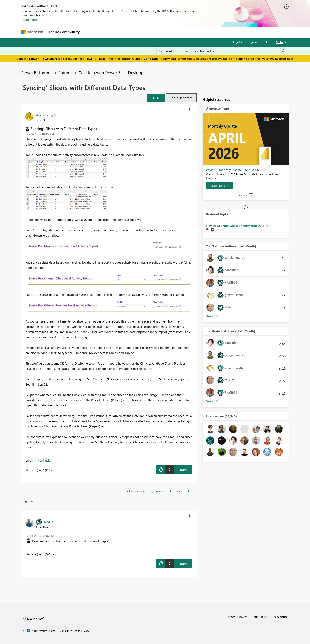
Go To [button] (279, 42)
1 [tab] (239, 195)
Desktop (136, 72)
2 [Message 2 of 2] (38, 554)
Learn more (29, 20)
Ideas (124, 32)
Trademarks (280, 617)
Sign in (253, 42)
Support (193, 32)
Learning (176, 32)
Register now (284, 59)
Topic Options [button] (180, 98)
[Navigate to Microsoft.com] (32, 32)
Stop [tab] (251, 195)
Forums (89, 32)
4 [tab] (247, 195)
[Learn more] (219, 186)
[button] (156, 98)
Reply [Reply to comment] (184, 563)
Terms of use (260, 617)
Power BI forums (37, 72)
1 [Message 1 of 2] (38, 470)
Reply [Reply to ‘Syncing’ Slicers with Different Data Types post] (184, 470)
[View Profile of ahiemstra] (42, 115)
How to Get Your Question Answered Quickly (237, 226)
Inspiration (107, 32)
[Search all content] (239, 51)
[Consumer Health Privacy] (74, 631)
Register (237, 42)
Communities (142, 32)
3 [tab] (244, 195)
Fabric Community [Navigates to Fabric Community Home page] (64, 32)
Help (266, 42)
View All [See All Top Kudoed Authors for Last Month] (213, 401)
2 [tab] (242, 195)
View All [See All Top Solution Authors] (213, 316)
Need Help (44, 460)
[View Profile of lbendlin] (48, 522)
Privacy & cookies (237, 617)
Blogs (160, 32)
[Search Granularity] (173, 51)
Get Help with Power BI (100, 72)
